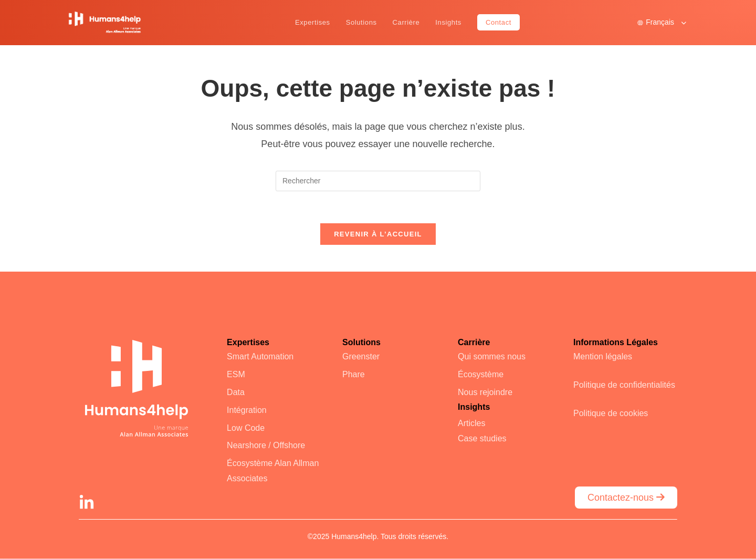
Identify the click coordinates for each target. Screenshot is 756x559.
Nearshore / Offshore (266, 445)
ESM (236, 374)
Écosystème (481, 374)
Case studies (482, 438)
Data (236, 392)
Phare (354, 374)
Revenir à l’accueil (378, 234)
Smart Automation (260, 356)
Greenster (361, 356)
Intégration (247, 410)
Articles (471, 423)
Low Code (246, 428)
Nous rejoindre (485, 392)
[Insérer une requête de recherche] (378, 181)
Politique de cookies (611, 413)
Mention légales (603, 356)
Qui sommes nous (492, 356)
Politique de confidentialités (624, 385)
